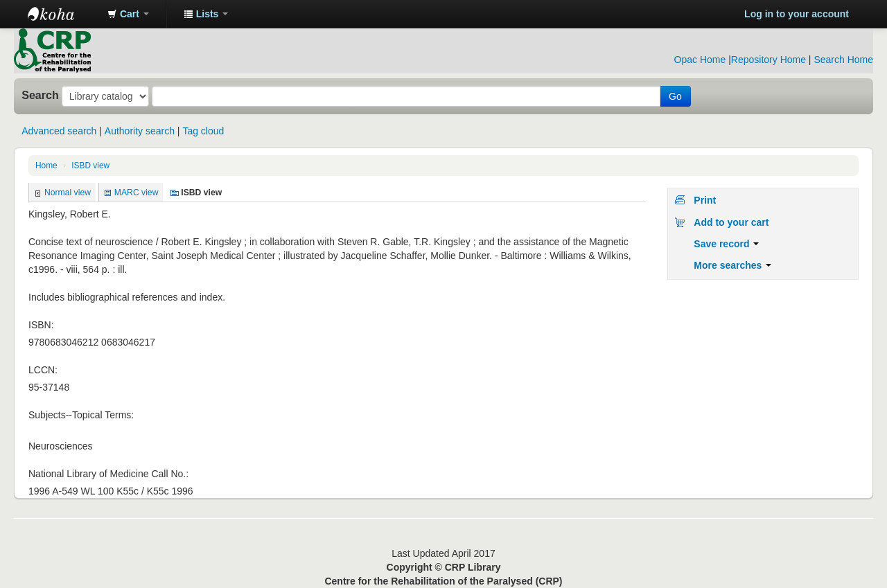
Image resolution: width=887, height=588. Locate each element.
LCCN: (43, 370)
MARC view (137, 193)
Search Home (843, 60)
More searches (732, 265)
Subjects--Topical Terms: (81, 415)
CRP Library (62, 14)
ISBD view (90, 166)
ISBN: (41, 325)
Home (46, 166)
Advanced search (59, 131)
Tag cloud (203, 131)
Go (675, 96)
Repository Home (769, 60)
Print (705, 200)
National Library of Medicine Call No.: (108, 474)
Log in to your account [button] (797, 14)
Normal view (68, 193)
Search (40, 95)
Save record (726, 244)
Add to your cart (731, 222)
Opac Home (700, 60)
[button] (128, 14)
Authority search (140, 131)
